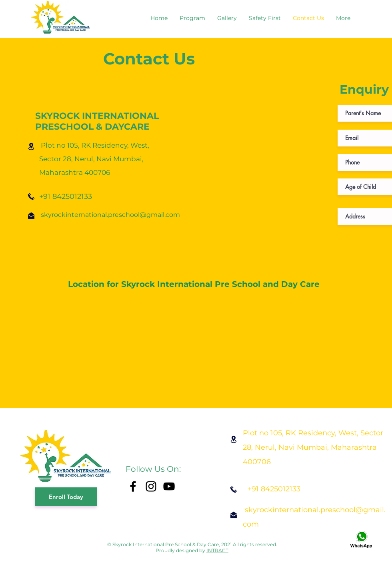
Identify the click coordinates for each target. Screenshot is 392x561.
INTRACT (217, 550)
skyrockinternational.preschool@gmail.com (110, 215)
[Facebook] (133, 486)
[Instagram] (151, 486)
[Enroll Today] (66, 497)
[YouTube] (169, 486)
